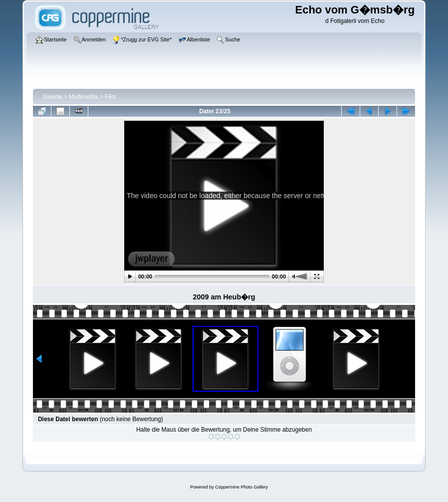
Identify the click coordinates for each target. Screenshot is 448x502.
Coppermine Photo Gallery (241, 487)
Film (111, 97)
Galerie (53, 97)
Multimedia (83, 97)
